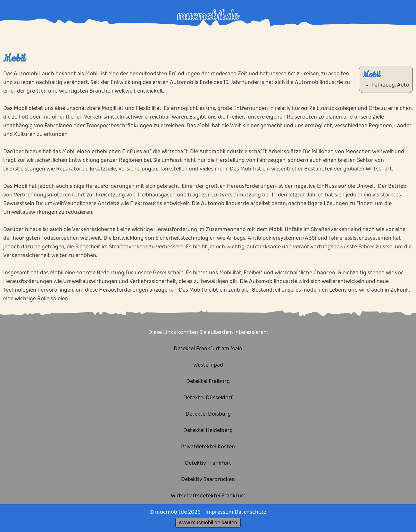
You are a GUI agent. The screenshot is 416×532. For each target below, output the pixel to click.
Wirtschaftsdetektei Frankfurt (208, 496)
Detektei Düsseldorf (208, 398)
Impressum (219, 512)
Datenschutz (250, 512)
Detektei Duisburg (208, 414)
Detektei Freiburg (208, 382)
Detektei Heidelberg (208, 431)
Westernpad (208, 365)
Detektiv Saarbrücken (208, 480)
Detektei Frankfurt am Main (208, 349)
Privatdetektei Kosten (208, 447)
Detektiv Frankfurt (208, 463)
